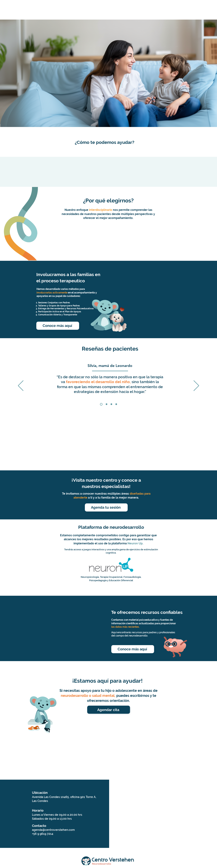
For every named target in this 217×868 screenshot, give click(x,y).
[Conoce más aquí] (58, 326)
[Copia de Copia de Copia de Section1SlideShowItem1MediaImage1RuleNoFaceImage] (116, 404)
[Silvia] (101, 404)
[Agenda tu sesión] (106, 507)
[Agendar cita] (109, 710)
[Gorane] (111, 404)
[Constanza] (107, 404)
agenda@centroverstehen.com (53, 830)
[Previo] (21, 386)
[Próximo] (196, 386)
